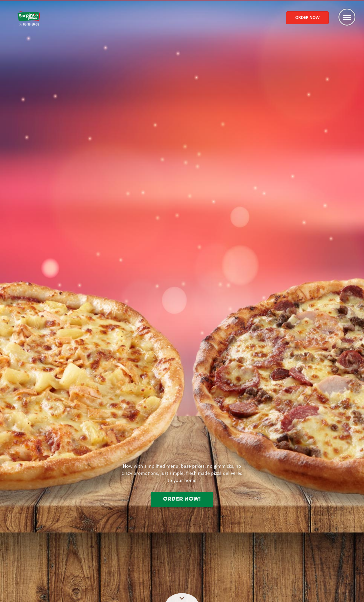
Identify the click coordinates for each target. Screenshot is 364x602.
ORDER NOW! (182, 499)
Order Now (307, 18)
